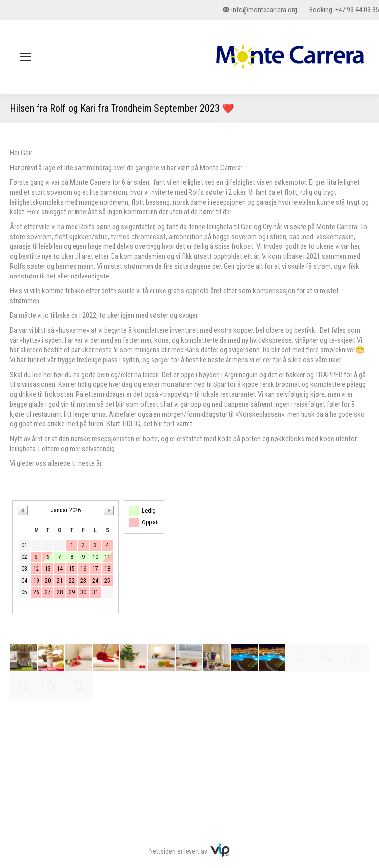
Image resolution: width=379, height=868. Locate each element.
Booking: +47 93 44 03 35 (344, 10)
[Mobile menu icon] (25, 57)
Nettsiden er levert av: (189, 851)
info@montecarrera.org (260, 10)
